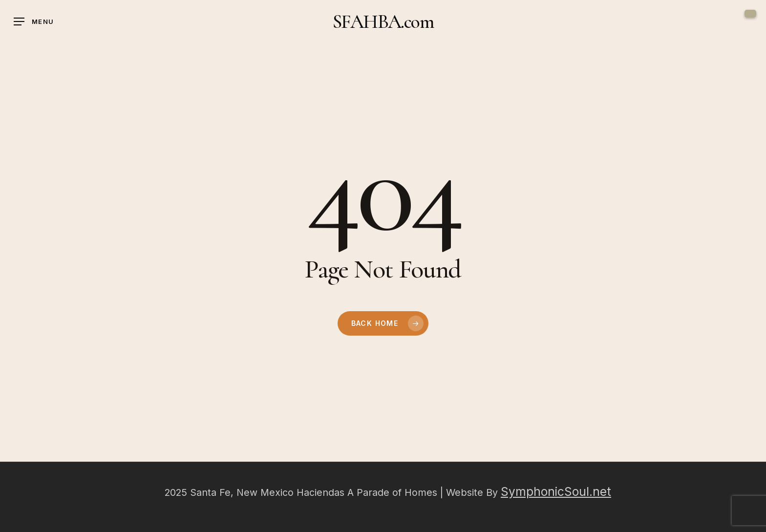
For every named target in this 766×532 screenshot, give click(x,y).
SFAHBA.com (383, 21)
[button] (34, 22)
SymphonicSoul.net (556, 491)
